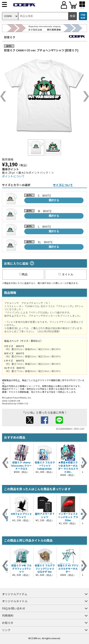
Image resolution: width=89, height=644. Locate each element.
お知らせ (8, 623)
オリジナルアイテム (15, 594)
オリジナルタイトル (15, 601)
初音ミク (10, 37)
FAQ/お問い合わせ (14, 608)
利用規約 (8, 615)
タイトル (66, 274)
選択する (54, 200)
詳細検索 (83, 16)
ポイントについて (13, 176)
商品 (23, 274)
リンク (6, 630)
